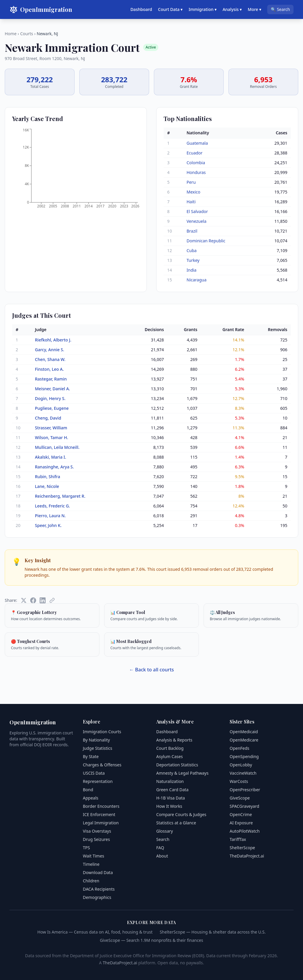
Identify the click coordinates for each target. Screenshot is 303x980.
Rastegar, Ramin (51, 379)
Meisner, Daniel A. (53, 389)
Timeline (91, 864)
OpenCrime (241, 814)
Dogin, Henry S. (50, 398)
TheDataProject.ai (247, 856)
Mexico (194, 192)
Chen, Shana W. (50, 359)
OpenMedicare (244, 740)
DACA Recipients (99, 889)
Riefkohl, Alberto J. (53, 340)
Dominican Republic (206, 241)
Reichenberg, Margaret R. (60, 496)
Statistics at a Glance (176, 823)
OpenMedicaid (244, 732)
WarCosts (239, 781)
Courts (27, 34)
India (192, 270)
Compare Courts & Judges (181, 814)
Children (91, 881)
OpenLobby (241, 765)
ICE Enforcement (99, 814)
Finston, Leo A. (49, 369)
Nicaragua (197, 280)
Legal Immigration (101, 823)
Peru (191, 182)
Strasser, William (51, 428)
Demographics (97, 897)
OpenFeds (240, 748)
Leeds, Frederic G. (52, 506)
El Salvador (197, 211)
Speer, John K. (48, 525)
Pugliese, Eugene (52, 408)
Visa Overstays (97, 831)
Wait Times (94, 856)
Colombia (196, 163)
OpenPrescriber (245, 790)
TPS (86, 848)
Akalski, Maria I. (51, 457)
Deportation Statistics (177, 765)
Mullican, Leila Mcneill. (57, 447)
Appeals (91, 798)
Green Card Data (172, 790)
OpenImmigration (41, 9)
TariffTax (238, 839)
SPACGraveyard (244, 806)
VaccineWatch (243, 773)
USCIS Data (94, 773)
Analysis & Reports (174, 740)
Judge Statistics (97, 748)
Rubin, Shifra (47, 477)
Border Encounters (101, 806)
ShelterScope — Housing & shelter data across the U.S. (213, 932)
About (162, 856)
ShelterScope (242, 848)
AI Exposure (241, 823)
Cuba (192, 250)
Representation (98, 781)
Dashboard (141, 9)
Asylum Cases (170, 756)
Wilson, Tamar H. (51, 437)
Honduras (196, 172)
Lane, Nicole (47, 486)
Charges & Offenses (102, 765)
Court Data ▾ (170, 9)
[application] (76, 170)
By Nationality (96, 740)
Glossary (165, 831)
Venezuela (197, 221)
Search (163, 839)
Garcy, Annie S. (50, 350)
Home (11, 34)
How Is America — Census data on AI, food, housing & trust (95, 932)
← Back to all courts (151, 670)
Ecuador (195, 153)
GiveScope (240, 798)
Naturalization (170, 781)
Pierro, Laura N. (50, 516)
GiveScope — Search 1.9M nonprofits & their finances (151, 940)
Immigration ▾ (203, 9)
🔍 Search (280, 9)
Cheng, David (48, 418)
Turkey (193, 260)
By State (91, 756)
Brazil (192, 231)
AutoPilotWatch (245, 831)
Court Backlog (170, 748)
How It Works (169, 806)
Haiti (191, 202)
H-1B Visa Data (171, 798)
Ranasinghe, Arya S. (54, 467)
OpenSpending (244, 756)
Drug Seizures (96, 839)
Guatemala (197, 143)
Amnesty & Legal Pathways (182, 773)
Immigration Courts (102, 732)
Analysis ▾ (232, 9)
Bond (88, 790)
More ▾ (254, 9)
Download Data (98, 872)
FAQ (160, 848)
